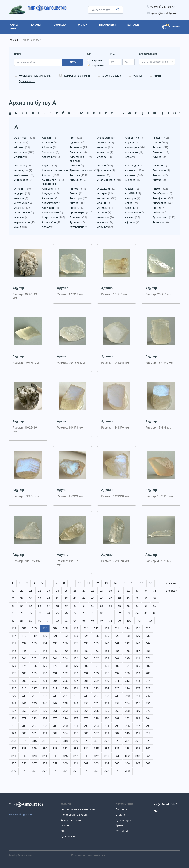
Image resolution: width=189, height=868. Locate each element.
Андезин (132, 189)
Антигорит (79, 198)
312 (148, 733)
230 (24, 696)
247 (55, 703)
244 (24, 703)
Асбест (159, 213)
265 (96, 711)
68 (146, 606)
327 (14, 749)
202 (24, 681)
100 (129, 621)
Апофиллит (163, 203)
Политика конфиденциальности (90, 855)
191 (55, 673)
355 (14, 763)
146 (24, 651)
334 (86, 749)
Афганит (133, 222)
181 (96, 666)
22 (39, 591)
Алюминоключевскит (53, 170)
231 (34, 696)
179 (76, 666)
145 (14, 651)
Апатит (77, 203)
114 (127, 628)
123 (76, 636)
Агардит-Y (161, 138)
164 (65, 658)
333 (76, 749)
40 (48, 598)
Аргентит (77, 208)
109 (76, 628)
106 (45, 628)
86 (155, 613)
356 (24, 763)
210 (107, 681)
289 (55, 726)
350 (107, 756)
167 (96, 658)
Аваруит (49, 138)
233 (55, 696)
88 (22, 621)
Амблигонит (24, 175)
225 (117, 688)
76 (66, 613)
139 (96, 643)
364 (107, 763)
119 (34, 636)
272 (24, 718)
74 (48, 613)
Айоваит (50, 147)
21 (31, 591)
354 (148, 756)
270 (148, 711)
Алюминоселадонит (81, 170)
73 (39, 613)
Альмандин (135, 166)
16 (133, 583)
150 (65, 651)
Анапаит (133, 180)
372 (45, 771)
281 (117, 718)
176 (45, 666)
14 (115, 583)
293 (96, 726)
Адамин (77, 143)
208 (86, 681)
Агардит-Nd (134, 138)
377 (96, 771)
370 (24, 771)
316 (45, 741)
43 (75, 598)
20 (22, 591)
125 (96, 636)
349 (96, 756)
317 (55, 741)
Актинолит (24, 152)
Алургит (49, 166)
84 (137, 613)
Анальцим (78, 180)
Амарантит (161, 170)
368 (148, 763)
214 (148, 681)
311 (138, 733)
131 (14, 643)
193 (76, 673)
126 (107, 636)
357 (34, 763)
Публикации (123, 820)
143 (138, 643)
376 (86, 771)
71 (22, 613)
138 (86, 643)
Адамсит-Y (106, 143)
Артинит (104, 213)
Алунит (160, 157)
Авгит (76, 138)
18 (150, 583)
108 (65, 628)
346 (65, 756)
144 (148, 643)
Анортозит (50, 198)
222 (86, 688)
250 (86, 703)
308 (107, 733)
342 (24, 756)
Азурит (160, 143)
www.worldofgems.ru (21, 814)
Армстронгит (24, 213)
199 (138, 673)
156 (127, 651)
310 (127, 733)
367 (138, 763)
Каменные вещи (111, 76)
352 (127, 756)
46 (102, 598)
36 (13, 598)
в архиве (97, 60)
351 (117, 756)
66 (128, 606)
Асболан (21, 217)
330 (45, 749)
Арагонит (23, 208)
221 (76, 688)
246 (45, 703)
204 (45, 681)
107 (55, 628)
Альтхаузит (23, 170)
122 (65, 636)
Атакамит (78, 217)
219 (55, 688)
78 (84, 613)
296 (127, 726)
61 (84, 606)
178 (65, 666)
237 (96, 696)
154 (107, 651)
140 (107, 643)
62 (93, 606)
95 (84, 621)
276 (65, 718)
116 (148, 628)
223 (96, 688)
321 (96, 741)
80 (102, 613)
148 (45, 651)
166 (86, 658)
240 (127, 696)
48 (119, 598)
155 (117, 651)
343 (34, 756)
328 (24, 749)
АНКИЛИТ (133, 193)
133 (34, 643)
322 (107, 741)
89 (31, 621)
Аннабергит (162, 193)
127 (117, 636)
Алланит (21, 157)
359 (55, 763)
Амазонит (134, 170)
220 (65, 688)
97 (102, 621)
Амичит (104, 175)
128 (127, 636)
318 (65, 741)
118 (24, 636)
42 (66, 598)
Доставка (121, 809)
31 (119, 591)
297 (138, 726)
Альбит (105, 166)
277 (76, 718)
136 (65, 643)
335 (96, 749)
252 (107, 703)
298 (148, 726)
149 (55, 651)
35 (155, 591)
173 (14, 666)
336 (107, 749)
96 (93, 621)
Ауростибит (51, 222)
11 (88, 583)
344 (45, 756)
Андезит (160, 189)
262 (65, 711)
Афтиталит (161, 222)
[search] (106, 10)
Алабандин (51, 152)
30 (110, 591)
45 (93, 598)
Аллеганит (51, 157)
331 (55, 749)
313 (14, 741)
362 (86, 763)
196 (107, 673)
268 (127, 711)
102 (150, 621)
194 (86, 673)
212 (127, 681)
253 (117, 703)
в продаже (98, 65)
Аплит (131, 203)
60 (75, 606)
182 (107, 666)
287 (34, 726)
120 (45, 636)
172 (148, 658)
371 (34, 771)
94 (75, 621)
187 (14, 673)
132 (24, 643)
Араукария (51, 208)
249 (76, 703)
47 (110, 598)
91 (48, 621)
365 (117, 763)
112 (107, 628)
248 (65, 703)
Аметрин (78, 175)
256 (148, 703)
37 (22, 598)
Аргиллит (106, 208)
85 (146, 613)
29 (102, 591)
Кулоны (137, 76)
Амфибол (160, 175)
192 (65, 673)
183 (117, 666)
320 (86, 741)
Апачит (104, 203)
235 (76, 696)
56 (39, 606)
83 (128, 613)
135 (55, 643)
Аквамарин (135, 147)
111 (96, 628)
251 (96, 703)
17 (142, 583)
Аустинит (77, 222)
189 (34, 673)
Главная (13, 40)
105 (34, 628)
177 (55, 666)
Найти (72, 62)
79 (93, 613)
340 (148, 749)
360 (65, 763)
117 (14, 636)
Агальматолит (108, 138)
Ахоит (20, 227)
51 (146, 598)
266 (107, 711)
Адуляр (133, 143)
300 (24, 733)
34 (146, 591)
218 (45, 688)
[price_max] (128, 62)
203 (34, 681)
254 (127, 703)
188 (24, 673)
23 (48, 591)
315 (34, 741)
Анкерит (105, 193)
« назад (172, 583)
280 (107, 718)
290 (65, 726)
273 (34, 718)
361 (76, 763)
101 (139, 621)
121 (55, 636)
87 (13, 621)
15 (124, 583)
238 (107, 696)
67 (137, 606)
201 (14, 681)
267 (117, 711)
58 (57, 606)
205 (55, 681)
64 (110, 606)
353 (138, 756)
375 (76, 771)
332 (65, 749)
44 (84, 598)
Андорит (22, 193)
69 (155, 606)
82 (119, 613)
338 (127, 749)
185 (138, 666)
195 (96, 673)
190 (45, 673)
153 (96, 651)
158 (148, 651)
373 (55, 771)
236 (86, 696)
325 (138, 741)
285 (14, 726)
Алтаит (131, 157)
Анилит (76, 193)
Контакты (122, 831)
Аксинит (160, 147)
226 (127, 688)
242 (148, 696)
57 (48, 606)
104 (24, 628)
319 (76, 741)
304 (65, 733)
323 (117, 741)
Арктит (159, 208)
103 (14, 628)
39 (39, 598)
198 (127, 673)
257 (14, 711)
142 (127, 643)
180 (86, 666)
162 (45, 658)
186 (148, 666)
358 (45, 763)
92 (57, 621)
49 (128, 598)
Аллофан (105, 157)
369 (14, 771)
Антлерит (133, 198)
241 (138, 696)
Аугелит (132, 217)
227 (138, 688)
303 (55, 733)
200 (148, 673)
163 (55, 658)
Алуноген (23, 166)
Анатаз (160, 180)
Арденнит (133, 208)
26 (75, 591)
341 (14, 756)
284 (148, 718)
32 (128, 591)
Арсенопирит (81, 213)
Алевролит (134, 152)
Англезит (78, 189)
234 (65, 696)
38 (31, 598)
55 (31, 606)
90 (39, 621)
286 (24, 726)
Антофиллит (163, 198)
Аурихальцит (25, 222)
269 (138, 711)
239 (117, 696)
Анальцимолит (108, 180)
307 (96, 733)
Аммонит (134, 175)
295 (117, 726)
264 (86, 711)
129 (138, 636)
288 (45, 726)
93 (66, 621)
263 (76, 711)
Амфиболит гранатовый (53, 182)
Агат (21, 143)
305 (76, 733)
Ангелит (23, 189)
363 (96, 763)
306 (86, 733)
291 (76, 726)
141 (117, 643)
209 (96, 681)
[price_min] (115, 62)
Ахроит (48, 227)
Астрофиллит (53, 217)
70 (13, 613)
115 (138, 628)
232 (45, 696)
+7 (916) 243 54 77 (166, 804)
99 (119, 621)
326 (148, 741)
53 (13, 606)
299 (14, 733)
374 (65, 771)
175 (34, 666)
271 (14, 718)
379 (117, 771)
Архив (119, 825)
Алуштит (77, 166)
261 (55, 711)
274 (45, 718)
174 (24, 666)
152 (86, 651)
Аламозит (105, 152)
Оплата (120, 815)
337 (117, 749)
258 (24, 711)
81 (110, 613)
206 (65, 681)
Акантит (105, 147)
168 (107, 658)
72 (31, 613)
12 (97, 583)
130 (148, 636)
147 (34, 651)
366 (127, 763)
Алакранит (78, 152)
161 (34, 658)
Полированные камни (76, 76)
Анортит (21, 198)
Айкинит (22, 147)
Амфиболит (23, 180)
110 (86, 628)
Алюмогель (106, 170)
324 (127, 741)
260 (45, 711)
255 (138, 703)
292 (86, 726)
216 (24, 688)
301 (34, 733)
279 (96, 718)
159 (14, 658)
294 (107, 726)
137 (76, 643)
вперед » (171, 591)
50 (137, 598)
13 (106, 583)
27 (84, 591)
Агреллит (50, 143)
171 (138, 658)
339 (138, 749)
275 (55, 718)
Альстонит (161, 166)
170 (127, 658)
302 (45, 733)
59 (66, 606)
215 (14, 688)
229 (14, 696)
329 (34, 749)
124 (86, 636)
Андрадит (51, 193)
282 (127, 718)
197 (117, 673)
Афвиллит (105, 222)
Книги (157, 76)
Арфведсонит (136, 213)
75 (57, 613)
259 (34, 711)
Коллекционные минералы (35, 76)
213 (138, 681)
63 (102, 606)
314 (24, 741)
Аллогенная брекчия (81, 159)
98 (110, 621)
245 (34, 703)
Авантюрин (25, 138)
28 (93, 591)
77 (75, 613)
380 (127, 771)
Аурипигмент (164, 217)
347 (76, 756)
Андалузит (106, 189)
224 (107, 688)
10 (80, 583)
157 (138, 651)
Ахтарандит (79, 227)
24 (57, 591)
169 (117, 658)
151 (76, 651)
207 (76, 681)
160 (24, 658)
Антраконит (23, 203)
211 (117, 681)
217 (34, 688)
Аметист (50, 175)
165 (76, 658)
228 (148, 688)
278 (86, 718)
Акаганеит (79, 147)
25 (66, 591)
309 (117, 733)
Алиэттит (161, 152)
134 (45, 643)
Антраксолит (52, 203)
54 (22, 606)
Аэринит (105, 227)
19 (13, 591)
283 (138, 718)
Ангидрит (50, 189)
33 (137, 591)
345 (55, 756)
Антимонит (107, 198)
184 (127, 666)
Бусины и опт (27, 81)
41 (57, 598)
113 (117, 628)
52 (155, 598)
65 (119, 606)
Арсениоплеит (52, 213)
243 (14, 703)
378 (107, 771)
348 (86, 756)
